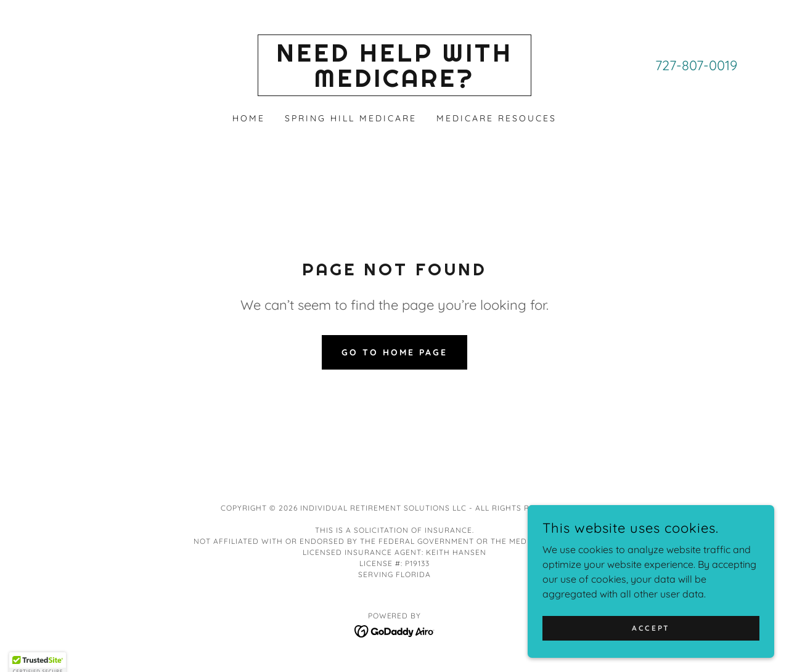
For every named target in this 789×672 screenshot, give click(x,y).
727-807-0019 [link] (696, 65)
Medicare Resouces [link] (497, 118)
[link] (395, 83)
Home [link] (249, 118)
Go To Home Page (394, 352)
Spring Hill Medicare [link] (351, 118)
